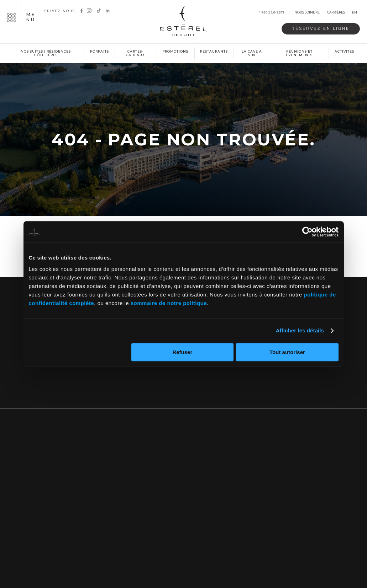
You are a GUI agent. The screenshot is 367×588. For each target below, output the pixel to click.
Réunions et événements (299, 53)
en (355, 13)
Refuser (182, 352)
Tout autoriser (287, 352)
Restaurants (214, 51)
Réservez (321, 29)
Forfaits (99, 51)
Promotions (175, 51)
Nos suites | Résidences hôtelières (46, 53)
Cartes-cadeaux (135, 53)
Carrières (336, 13)
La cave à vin (252, 53)
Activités (344, 51)
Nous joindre (307, 13)
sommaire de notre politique (169, 303)
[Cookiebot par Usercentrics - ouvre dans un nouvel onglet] (307, 232)
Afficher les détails (300, 330)
